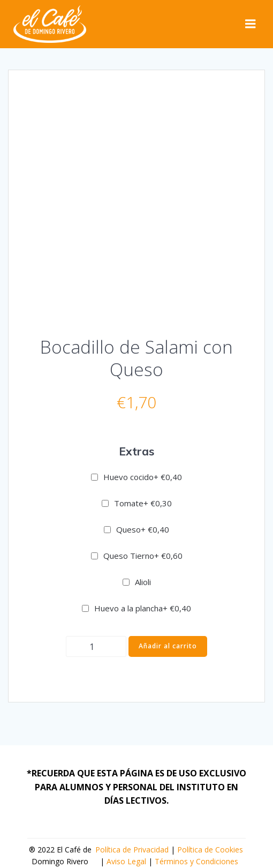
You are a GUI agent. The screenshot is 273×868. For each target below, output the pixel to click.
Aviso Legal (126, 861)
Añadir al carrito (168, 646)
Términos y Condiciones (196, 861)
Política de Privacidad (132, 850)
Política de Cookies (210, 850)
